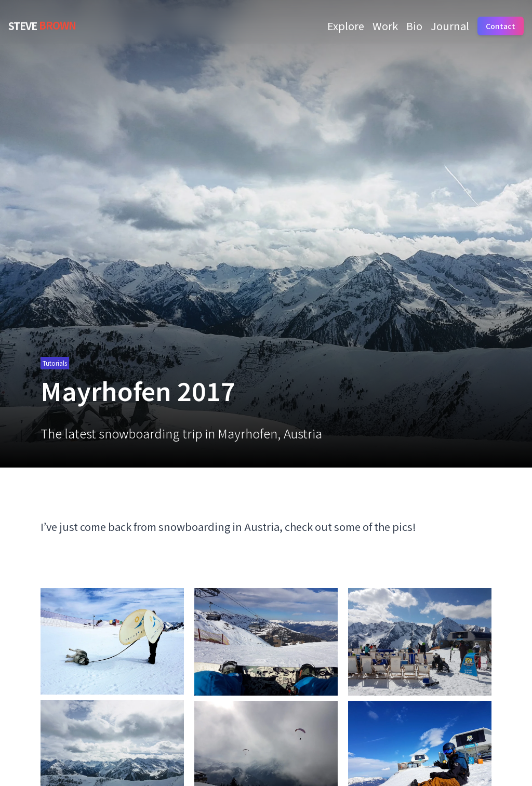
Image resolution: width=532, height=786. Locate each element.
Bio (414, 26)
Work (385, 26)
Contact (501, 26)
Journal (450, 26)
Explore (346, 26)
